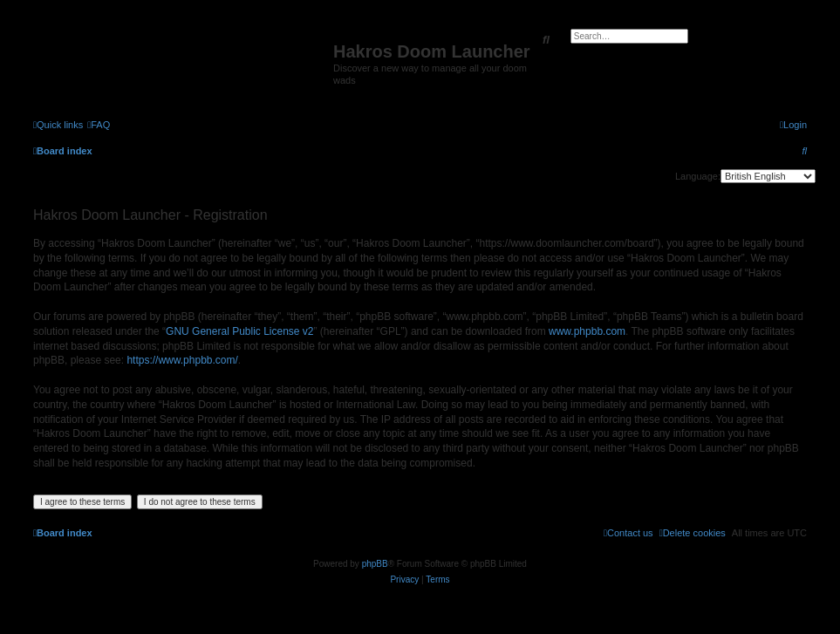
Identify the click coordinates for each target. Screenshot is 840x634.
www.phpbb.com (587, 331)
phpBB (375, 564)
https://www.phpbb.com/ (182, 360)
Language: (698, 176)
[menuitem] (99, 125)
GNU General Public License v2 (239, 331)
